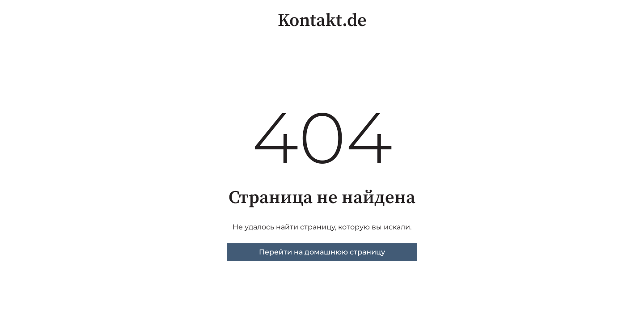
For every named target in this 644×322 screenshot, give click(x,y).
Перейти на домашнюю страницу (322, 252)
